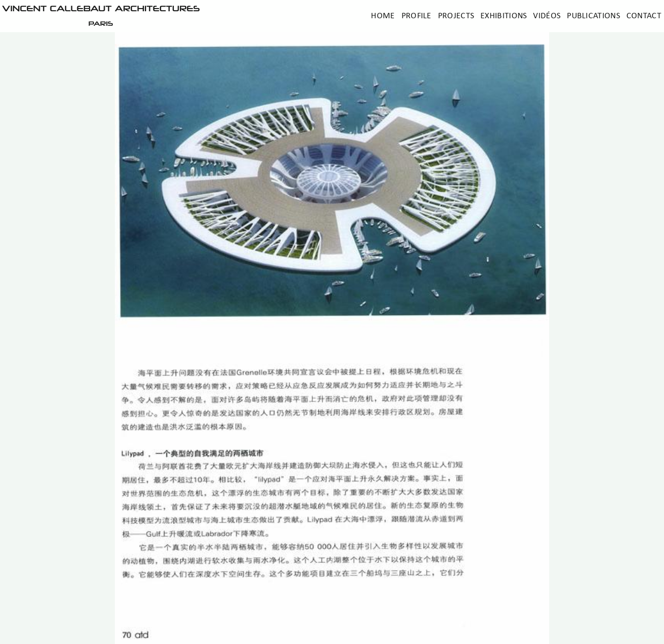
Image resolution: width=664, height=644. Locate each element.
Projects (456, 16)
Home (383, 16)
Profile (417, 16)
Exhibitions (504, 16)
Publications (593, 16)
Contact (644, 16)
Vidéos (547, 16)
